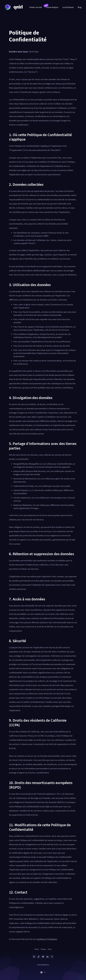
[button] (43, 972)
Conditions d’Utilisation (47, 939)
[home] (13, 7)
